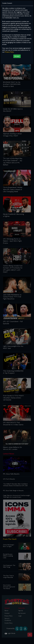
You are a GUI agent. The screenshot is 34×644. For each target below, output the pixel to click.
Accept (17, 56)
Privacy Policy (9, 52)
